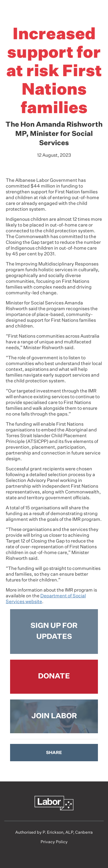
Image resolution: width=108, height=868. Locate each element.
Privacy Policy (54, 842)
